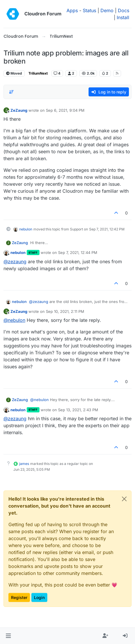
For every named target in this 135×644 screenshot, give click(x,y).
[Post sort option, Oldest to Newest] (11, 92)
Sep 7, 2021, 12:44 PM (78, 252)
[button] (8, 636)
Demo (107, 10)
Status (89, 10)
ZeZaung (19, 110)
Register (19, 597)
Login (39, 597)
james (24, 464)
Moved (14, 73)
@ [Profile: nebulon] (14, 320)
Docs (124, 10)
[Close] (124, 499)
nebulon (26, 229)
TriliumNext (38, 73)
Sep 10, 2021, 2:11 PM (65, 311)
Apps (72, 10)
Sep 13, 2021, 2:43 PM (78, 410)
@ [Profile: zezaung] (15, 261)
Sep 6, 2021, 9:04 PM (65, 110)
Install (123, 17)
